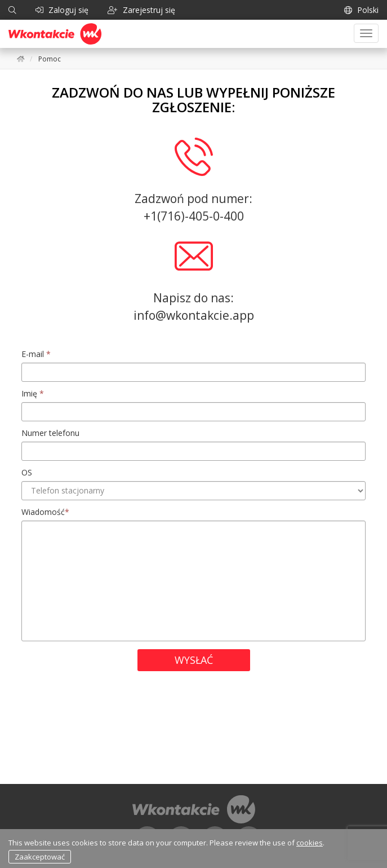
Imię (33, 393)
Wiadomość (45, 512)
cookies (310, 843)
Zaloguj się (62, 10)
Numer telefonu (50, 433)
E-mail (36, 354)
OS (27, 472)
